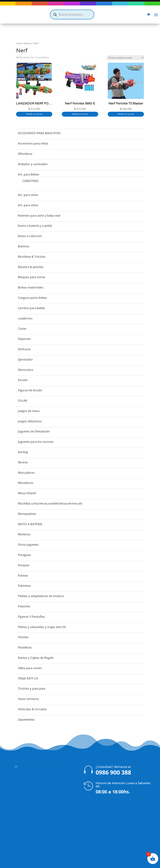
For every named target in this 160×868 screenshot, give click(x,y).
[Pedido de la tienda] (125, 50)
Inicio (19, 36)
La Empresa (21, 821)
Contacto (19, 825)
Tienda (18, 816)
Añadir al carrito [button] (34, 107)
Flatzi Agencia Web (91, 864)
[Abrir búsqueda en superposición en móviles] (72, 14)
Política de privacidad (27, 830)
